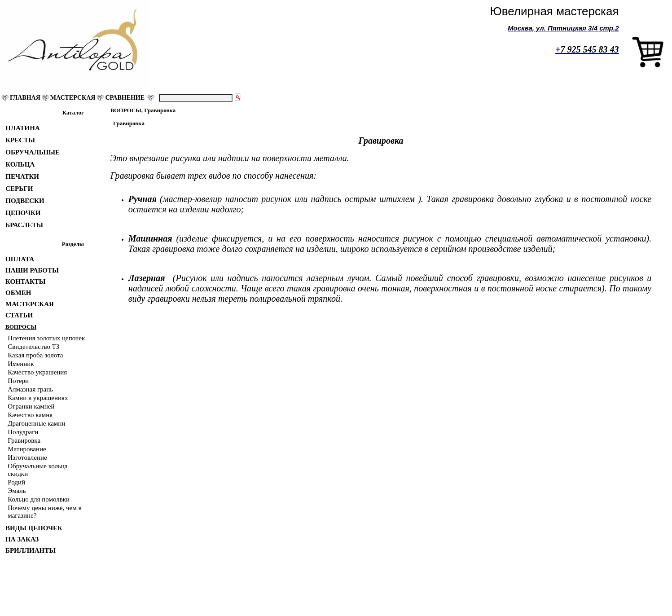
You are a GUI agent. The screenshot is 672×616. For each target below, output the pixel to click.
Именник (21, 364)
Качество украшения (37, 372)
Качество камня (30, 415)
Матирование (27, 449)
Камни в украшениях (38, 398)
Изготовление (27, 458)
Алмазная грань (30, 389)
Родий (16, 482)
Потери (18, 381)
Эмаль (17, 491)
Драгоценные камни (36, 423)
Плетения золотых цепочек (46, 338)
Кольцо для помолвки (39, 499)
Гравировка (24, 440)
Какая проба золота (35, 355)
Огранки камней (31, 406)
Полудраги (23, 432)
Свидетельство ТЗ (33, 347)
